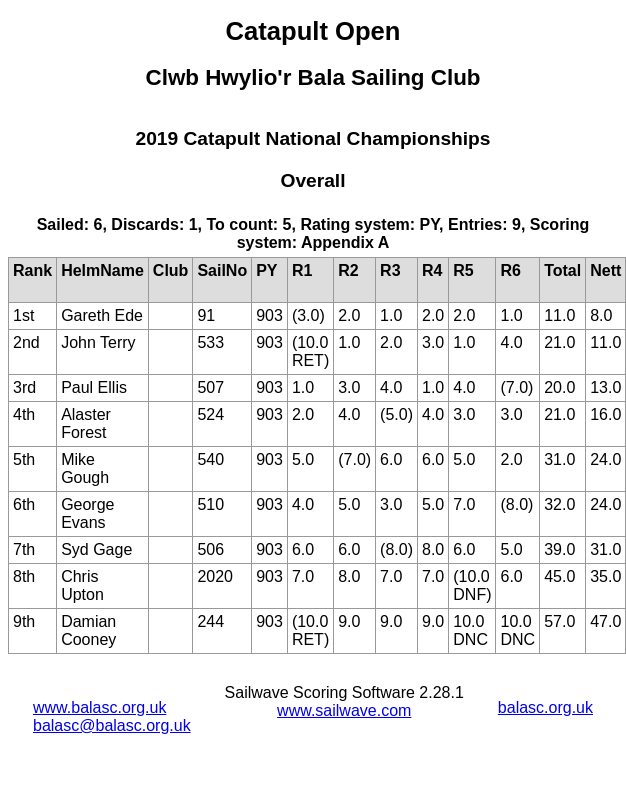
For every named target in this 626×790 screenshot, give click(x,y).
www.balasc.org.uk (99, 707)
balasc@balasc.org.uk (112, 725)
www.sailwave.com (344, 710)
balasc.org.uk (545, 707)
